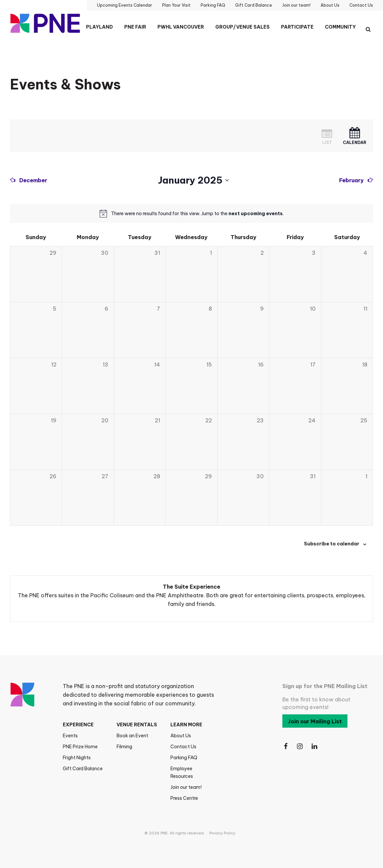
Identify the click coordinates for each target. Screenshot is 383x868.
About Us (181, 736)
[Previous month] (29, 180)
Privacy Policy (222, 833)
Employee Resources (182, 772)
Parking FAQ (184, 758)
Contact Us (183, 747)
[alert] (197, 214)
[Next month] (356, 180)
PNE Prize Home (80, 747)
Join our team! (186, 787)
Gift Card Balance (83, 769)
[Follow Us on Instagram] (300, 746)
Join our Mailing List (315, 721)
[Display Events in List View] (327, 136)
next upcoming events (256, 214)
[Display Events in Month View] (355, 136)
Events (70, 736)
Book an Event (132, 736)
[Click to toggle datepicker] (193, 180)
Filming (124, 747)
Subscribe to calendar (332, 544)
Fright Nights (77, 758)
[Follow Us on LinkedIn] (315, 746)
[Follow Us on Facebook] (286, 746)
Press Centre (184, 798)
